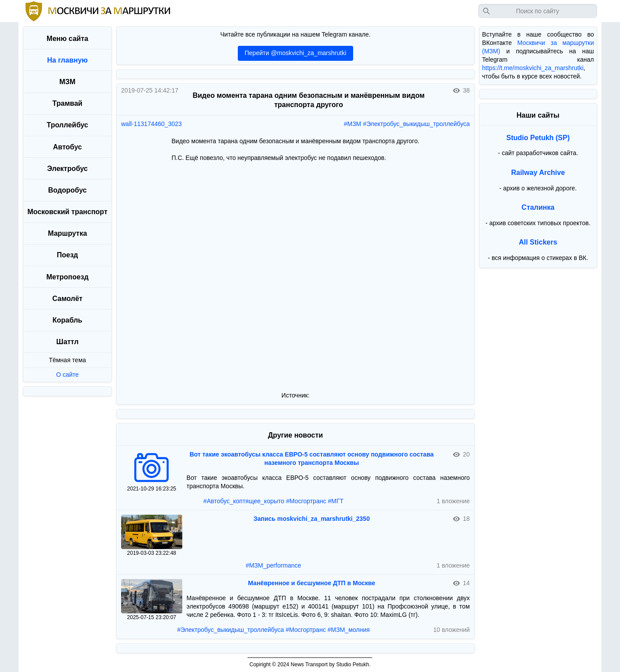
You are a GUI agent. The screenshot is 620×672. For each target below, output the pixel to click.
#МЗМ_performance (273, 565)
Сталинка (538, 207)
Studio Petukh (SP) (538, 138)
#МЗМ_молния (349, 630)
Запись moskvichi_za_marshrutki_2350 (312, 519)
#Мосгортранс (306, 501)
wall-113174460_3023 (151, 124)
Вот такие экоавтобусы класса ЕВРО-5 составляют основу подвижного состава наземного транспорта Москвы (311, 459)
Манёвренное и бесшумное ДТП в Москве (312, 583)
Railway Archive (538, 173)
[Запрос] (538, 11)
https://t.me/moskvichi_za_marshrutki (533, 68)
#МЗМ (353, 124)
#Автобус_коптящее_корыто (244, 501)
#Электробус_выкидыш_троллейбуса (416, 124)
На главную (67, 60)
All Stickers (538, 242)
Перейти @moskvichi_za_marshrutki (296, 53)
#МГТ (336, 501)
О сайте (67, 375)
